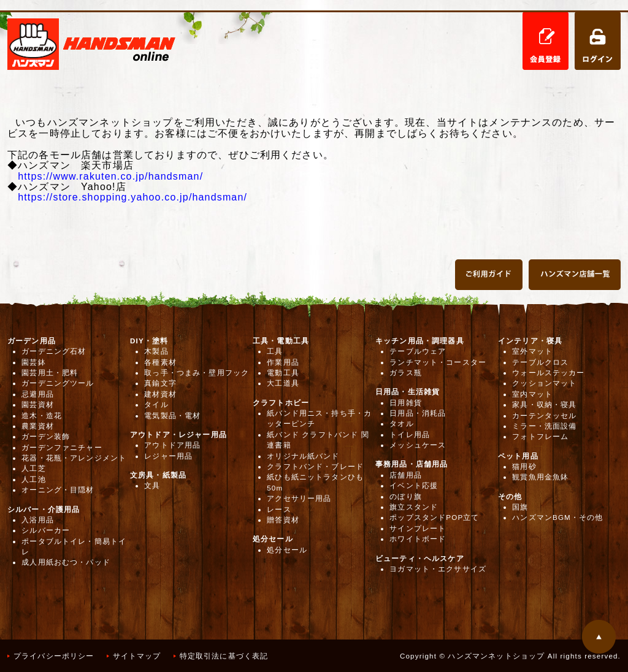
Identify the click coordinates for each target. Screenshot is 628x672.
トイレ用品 (410, 434)
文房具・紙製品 (158, 475)
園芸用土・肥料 (50, 372)
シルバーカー (46, 530)
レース (279, 509)
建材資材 (160, 394)
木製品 (156, 351)
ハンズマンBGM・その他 (557, 517)
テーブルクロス (540, 362)
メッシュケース (418, 445)
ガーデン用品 (32, 341)
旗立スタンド (414, 507)
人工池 (33, 479)
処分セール (273, 539)
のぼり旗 (406, 496)
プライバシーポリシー (54, 656)
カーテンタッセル (544, 415)
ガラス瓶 (406, 372)
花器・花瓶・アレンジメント (74, 458)
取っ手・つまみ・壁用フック (197, 372)
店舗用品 (406, 475)
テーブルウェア (418, 351)
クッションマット (544, 383)
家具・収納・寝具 (544, 404)
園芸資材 (38, 404)
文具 (152, 485)
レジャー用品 (168, 456)
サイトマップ (137, 656)
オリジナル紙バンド (303, 456)
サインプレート (418, 528)
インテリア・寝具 (530, 341)
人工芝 (33, 468)
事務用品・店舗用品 (412, 464)
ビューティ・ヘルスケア (420, 558)
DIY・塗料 (149, 341)
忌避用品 (38, 394)
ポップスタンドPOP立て (434, 517)
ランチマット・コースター (438, 362)
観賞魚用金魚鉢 (540, 477)
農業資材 (38, 426)
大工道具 (283, 383)
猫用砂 (524, 466)
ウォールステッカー (548, 372)
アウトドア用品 (172, 445)
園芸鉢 (33, 362)
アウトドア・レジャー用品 (178, 434)
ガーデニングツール (58, 383)
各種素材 (160, 362)
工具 (275, 351)
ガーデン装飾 (46, 436)
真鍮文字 (160, 383)
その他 (510, 496)
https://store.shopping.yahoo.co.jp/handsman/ (132, 197)
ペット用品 (518, 456)
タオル (401, 423)
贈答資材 (283, 520)
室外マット (532, 351)
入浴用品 (38, 520)
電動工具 (283, 372)
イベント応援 (414, 485)
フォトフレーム (540, 436)
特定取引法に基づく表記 (224, 656)
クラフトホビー (281, 403)
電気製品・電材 (172, 415)
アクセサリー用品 (299, 498)
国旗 (520, 507)
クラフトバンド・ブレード (315, 466)
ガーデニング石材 (54, 351)
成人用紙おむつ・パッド (66, 562)
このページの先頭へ (599, 637)
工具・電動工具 (281, 341)
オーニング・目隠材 (58, 490)
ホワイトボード (418, 539)
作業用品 (283, 362)
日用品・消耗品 (418, 413)
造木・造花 (42, 415)
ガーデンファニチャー (62, 447)
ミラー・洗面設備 (544, 426)
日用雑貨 (406, 403)
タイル (156, 404)
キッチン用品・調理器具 (420, 341)
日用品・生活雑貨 (408, 391)
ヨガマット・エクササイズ (438, 569)
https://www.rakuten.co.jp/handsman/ (110, 176)
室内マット (532, 394)
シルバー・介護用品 (44, 509)
